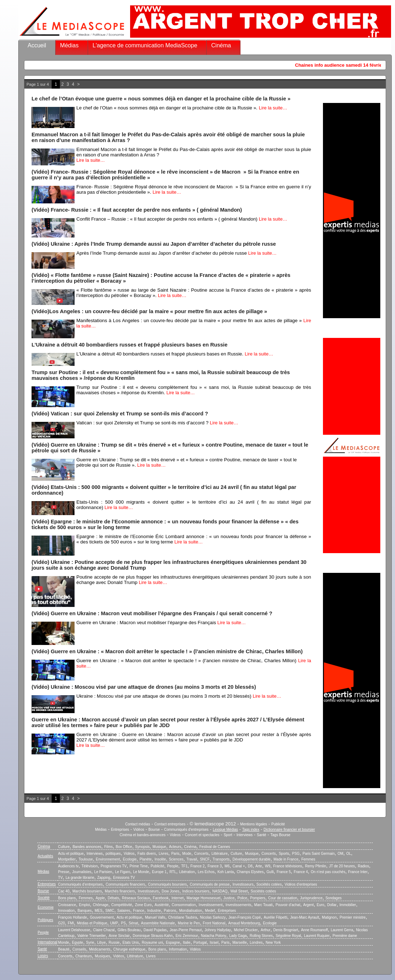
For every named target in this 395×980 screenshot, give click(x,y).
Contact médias (137, 824)
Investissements (238, 905)
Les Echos (206, 872)
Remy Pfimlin (316, 866)
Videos (175, 835)
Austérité (161, 905)
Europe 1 (159, 872)
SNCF (205, 859)
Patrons (170, 911)
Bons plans (67, 898)
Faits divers (147, 854)
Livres (164, 854)
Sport (228, 835)
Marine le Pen (189, 923)
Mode (187, 854)
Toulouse (86, 859)
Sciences (176, 859)
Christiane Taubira (182, 917)
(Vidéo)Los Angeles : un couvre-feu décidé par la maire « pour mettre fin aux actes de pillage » (149, 311)
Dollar (332, 905)
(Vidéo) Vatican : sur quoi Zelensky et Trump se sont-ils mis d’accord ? (120, 414)
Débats (113, 898)
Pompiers (258, 898)
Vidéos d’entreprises (301, 884)
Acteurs (175, 847)
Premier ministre (353, 917)
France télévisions (288, 866)
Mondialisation (191, 911)
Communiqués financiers (125, 884)
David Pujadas (155, 930)
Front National (214, 923)
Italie (187, 943)
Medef (210, 911)
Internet (177, 898)
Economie (46, 907)
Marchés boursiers (87, 891)
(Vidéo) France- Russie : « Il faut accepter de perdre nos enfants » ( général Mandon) (137, 210)
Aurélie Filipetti (276, 917)
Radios (363, 866)
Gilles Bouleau (129, 930)
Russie (114, 943)
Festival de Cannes (215, 847)
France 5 (284, 872)
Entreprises (120, 830)
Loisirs (43, 956)
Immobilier (348, 905)
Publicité (278, 824)
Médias (70, 45)
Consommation (184, 905)
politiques (113, 854)
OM (341, 854)
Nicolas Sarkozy (213, 917)
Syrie (90, 943)
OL (349, 854)
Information (178, 949)
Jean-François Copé (245, 917)
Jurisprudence (311, 898)
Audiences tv (68, 866)
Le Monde (141, 872)
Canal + (239, 866)
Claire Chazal (104, 930)
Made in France (286, 859)
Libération (187, 872)
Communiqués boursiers (167, 884)
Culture (64, 847)
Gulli (270, 872)
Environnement (108, 859)
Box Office (124, 847)
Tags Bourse (281, 835)
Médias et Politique (92, 923)
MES (99, 911)
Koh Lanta (226, 872)
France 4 (301, 872)
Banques (84, 911)
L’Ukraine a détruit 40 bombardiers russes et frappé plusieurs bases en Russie (130, 345)
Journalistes (82, 872)
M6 (227, 866)
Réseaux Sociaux (136, 898)
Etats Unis (131, 943)
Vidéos (139, 830)
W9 (268, 866)
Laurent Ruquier (317, 936)
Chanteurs (84, 956)
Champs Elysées (250, 872)
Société (44, 898)
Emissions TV (124, 878)
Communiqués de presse (210, 884)
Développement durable (252, 859)
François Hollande (73, 917)
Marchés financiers (120, 891)
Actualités (45, 856)
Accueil (37, 45)
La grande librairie (80, 878)
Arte (259, 866)
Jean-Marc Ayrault (305, 917)
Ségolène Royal (288, 936)
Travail (192, 859)
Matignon (329, 917)
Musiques (103, 956)
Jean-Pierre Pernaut (186, 930)
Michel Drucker (246, 930)
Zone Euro (143, 905)
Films (109, 847)
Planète (146, 859)
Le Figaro (123, 872)
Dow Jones (170, 891)
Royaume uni (153, 943)
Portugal (200, 943)
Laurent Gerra (342, 930)
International (47, 942)
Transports (221, 859)
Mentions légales (254, 824)
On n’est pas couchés (328, 872)
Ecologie (130, 859)
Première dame (345, 936)
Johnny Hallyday (218, 930)
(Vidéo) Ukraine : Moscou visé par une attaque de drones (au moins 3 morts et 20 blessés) (144, 687)
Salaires (124, 911)
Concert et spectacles (202, 835)
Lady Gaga (238, 936)
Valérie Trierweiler (92, 936)
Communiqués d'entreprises (186, 830)
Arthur (265, 930)
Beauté (64, 949)
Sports (284, 854)
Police (242, 898)
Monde (64, 943)
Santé (262, 835)
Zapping (104, 878)
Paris (175, 854)
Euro (320, 905)
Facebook (161, 898)
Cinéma (221, 45)
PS (123, 923)
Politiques (45, 920)
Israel (214, 943)
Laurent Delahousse (74, 930)
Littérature (220, 854)
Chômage (101, 905)
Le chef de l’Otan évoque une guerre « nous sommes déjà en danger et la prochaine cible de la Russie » (161, 99)
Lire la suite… (273, 108)
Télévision (89, 866)
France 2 (197, 866)
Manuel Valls (155, 917)
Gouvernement (102, 917)
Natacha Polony (214, 936)
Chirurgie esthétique (129, 949)
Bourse (154, 830)
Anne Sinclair (119, 936)
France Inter (358, 872)
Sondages (334, 898)
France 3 (215, 866)
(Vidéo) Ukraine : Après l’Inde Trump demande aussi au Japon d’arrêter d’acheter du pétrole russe (154, 244)
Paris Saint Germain (318, 854)
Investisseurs (243, 884)
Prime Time (139, 866)
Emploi (84, 905)
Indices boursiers (196, 891)
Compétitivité (122, 905)
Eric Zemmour (187, 936)
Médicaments (99, 949)
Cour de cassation (283, 898)
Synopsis (142, 847)
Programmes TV (114, 866)
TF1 (184, 866)
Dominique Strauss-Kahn (153, 936)
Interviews (245, 835)
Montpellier (67, 859)
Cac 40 (64, 891)
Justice (229, 898)
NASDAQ (220, 891)
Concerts (201, 854)
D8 (250, 866)
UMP (114, 923)
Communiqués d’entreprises (80, 884)
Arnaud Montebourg (244, 923)
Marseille (240, 943)
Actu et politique (71, 854)
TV (60, 878)
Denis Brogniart (286, 930)
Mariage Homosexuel (203, 898)
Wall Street (239, 891)
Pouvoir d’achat (288, 905)
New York (273, 943)
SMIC (110, 911)
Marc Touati (263, 905)
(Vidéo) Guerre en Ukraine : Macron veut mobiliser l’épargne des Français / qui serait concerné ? (152, 613)
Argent (308, 905)
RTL (173, 872)
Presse (64, 872)
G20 (61, 923)
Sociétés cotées (269, 884)
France (139, 911)
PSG (296, 854)
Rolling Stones (261, 936)
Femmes (308, 859)
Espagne (173, 943)
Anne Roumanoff (315, 930)
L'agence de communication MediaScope (145, 45)
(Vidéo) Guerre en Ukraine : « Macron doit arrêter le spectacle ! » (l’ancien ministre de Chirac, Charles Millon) (167, 651)
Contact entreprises (170, 824)
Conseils (79, 949)
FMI (71, 923)
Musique (160, 847)
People (173, 866)
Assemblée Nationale (158, 923)
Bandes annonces (87, 847)
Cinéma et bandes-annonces (143, 835)
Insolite (160, 859)
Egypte (78, 943)
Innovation (66, 911)
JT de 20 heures (342, 866)
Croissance (67, 905)
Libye (101, 943)
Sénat (133, 923)
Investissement (211, 905)
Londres (256, 943)
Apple (100, 898)
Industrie (154, 911)
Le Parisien (103, 872)
